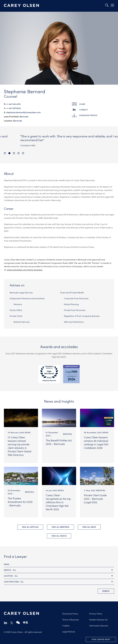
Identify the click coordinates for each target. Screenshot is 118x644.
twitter (12, 623)
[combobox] (59, 570)
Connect (84, 110)
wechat (18, 623)
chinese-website (26, 623)
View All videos (59, 536)
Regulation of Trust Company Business (82, 316)
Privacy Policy (96, 614)
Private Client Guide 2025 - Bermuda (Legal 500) (95, 499)
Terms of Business (71, 620)
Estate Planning (71, 304)
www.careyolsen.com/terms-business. (25, 270)
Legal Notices (69, 632)
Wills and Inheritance (74, 322)
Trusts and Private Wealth (72, 292)
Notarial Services (22, 322)
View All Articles (30, 527)
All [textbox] (14, 570)
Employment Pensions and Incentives (27, 298)
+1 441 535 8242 (14, 108)
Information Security (99, 626)
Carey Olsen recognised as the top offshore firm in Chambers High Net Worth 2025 (58, 502)
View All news (89, 527)
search (106, 591)
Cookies (66, 626)
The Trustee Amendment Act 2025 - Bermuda (20, 502)
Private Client (16, 316)
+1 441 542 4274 (14, 104)
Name (6, 564)
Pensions (18, 304)
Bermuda (24, 116)
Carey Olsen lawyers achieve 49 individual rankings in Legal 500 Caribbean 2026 (96, 442)
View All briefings (60, 527)
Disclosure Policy (70, 614)
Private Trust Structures (75, 310)
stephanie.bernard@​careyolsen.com (23, 112)
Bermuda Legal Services (21, 292)
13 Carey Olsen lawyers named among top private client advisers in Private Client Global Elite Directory (20, 446)
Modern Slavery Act (98, 620)
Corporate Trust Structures (76, 298)
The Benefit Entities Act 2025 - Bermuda (59, 442)
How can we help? (101, 639)
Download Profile (88, 115)
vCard (82, 104)
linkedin (6, 623)
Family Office (16, 310)
